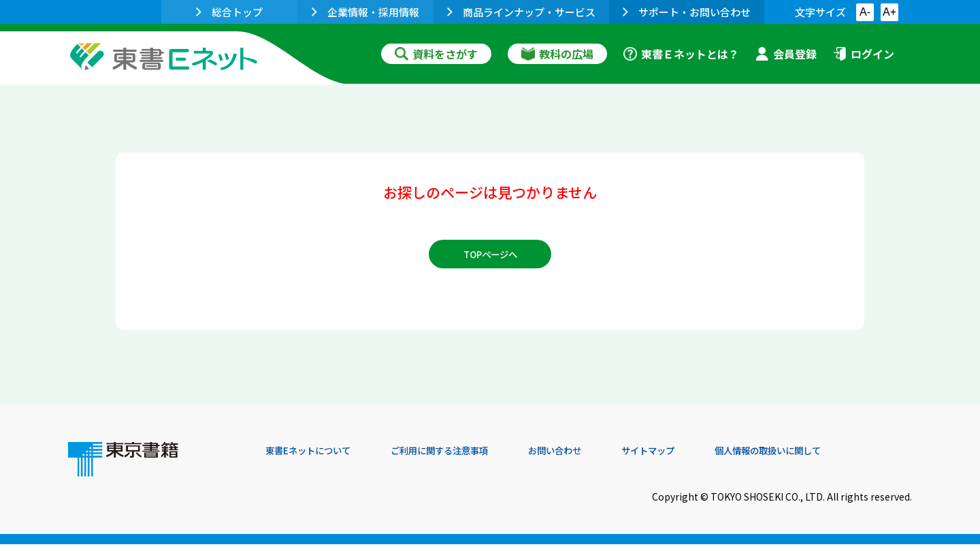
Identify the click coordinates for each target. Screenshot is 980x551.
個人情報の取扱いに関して (847, 458)
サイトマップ (708, 458)
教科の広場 (557, 54)
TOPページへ (490, 260)
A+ (889, 12)
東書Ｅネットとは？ (681, 54)
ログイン (864, 54)
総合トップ (229, 12)
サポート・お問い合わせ (687, 12)
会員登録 (786, 54)
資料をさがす (436, 54)
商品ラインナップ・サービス (521, 12)
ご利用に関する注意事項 (470, 458)
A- (865, 12)
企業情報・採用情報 (365, 12)
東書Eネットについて (318, 458)
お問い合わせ (603, 458)
